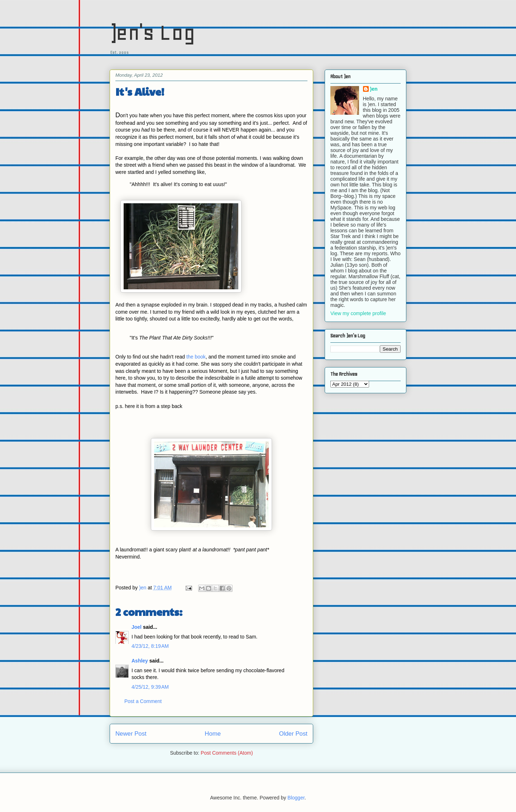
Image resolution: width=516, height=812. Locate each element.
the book (196, 357)
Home (213, 734)
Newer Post (131, 734)
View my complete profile (358, 313)
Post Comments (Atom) (227, 753)
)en (374, 89)
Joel (137, 627)
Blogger (296, 798)
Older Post (293, 734)
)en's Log (152, 32)
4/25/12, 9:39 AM (150, 687)
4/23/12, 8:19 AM (150, 646)
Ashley (140, 661)
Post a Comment (143, 701)
